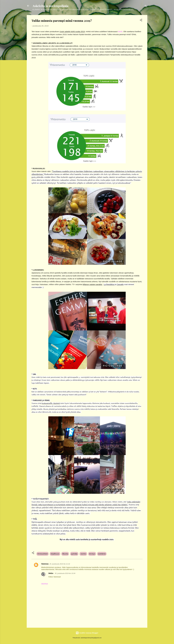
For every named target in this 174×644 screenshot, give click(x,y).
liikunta (65, 554)
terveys (92, 554)
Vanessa (45, 564)
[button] (141, 20)
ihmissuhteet (43, 554)
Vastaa (45, 584)
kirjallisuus (55, 554)
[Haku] (146, 7)
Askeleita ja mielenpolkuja (50, 6)
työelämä (102, 554)
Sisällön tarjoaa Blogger (87, 633)
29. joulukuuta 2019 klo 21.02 (60, 564)
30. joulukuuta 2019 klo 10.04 (65, 573)
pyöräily (74, 554)
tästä (120, 31)
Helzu (51, 573)
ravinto (83, 554)
